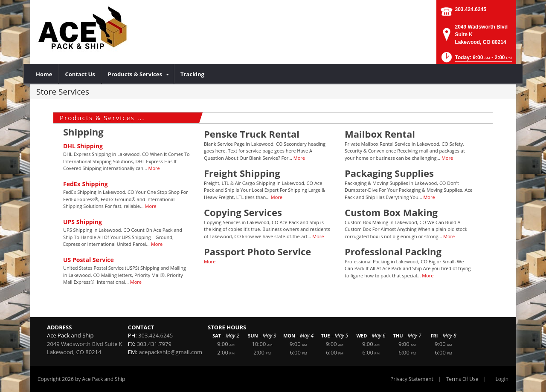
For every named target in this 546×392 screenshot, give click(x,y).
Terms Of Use (462, 379)
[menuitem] (44, 74)
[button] (476, 60)
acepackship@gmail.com (171, 352)
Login (502, 379)
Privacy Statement (412, 379)
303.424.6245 (471, 9)
